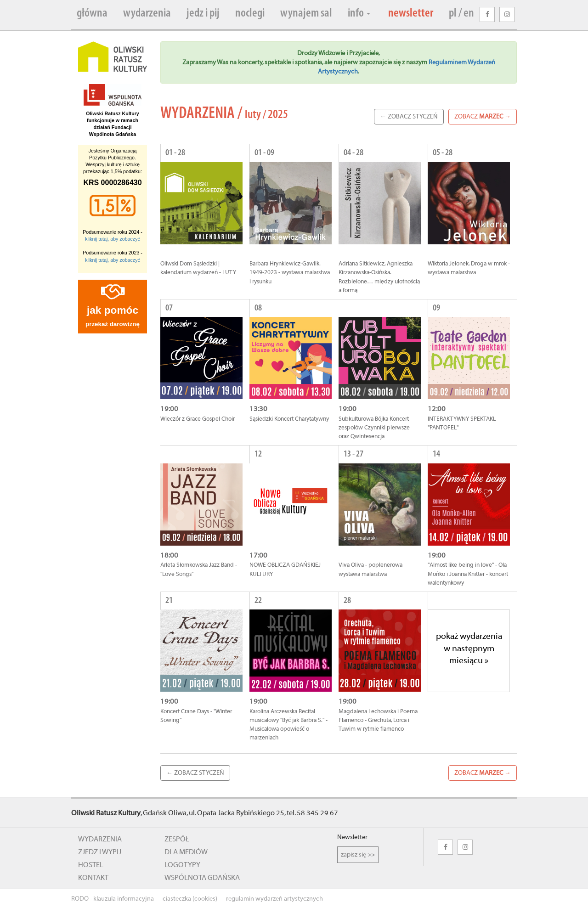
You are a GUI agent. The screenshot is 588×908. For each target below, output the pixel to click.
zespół (177, 839)
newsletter (411, 14)
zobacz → (483, 117)
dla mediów (186, 852)
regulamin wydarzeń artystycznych (274, 899)
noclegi (250, 14)
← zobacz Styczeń (409, 117)
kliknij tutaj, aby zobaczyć (113, 239)
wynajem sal (306, 14)
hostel (91, 865)
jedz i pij (203, 14)
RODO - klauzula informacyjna (113, 899)
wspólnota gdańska (202, 878)
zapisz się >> (358, 855)
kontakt (93, 878)
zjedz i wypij (100, 852)
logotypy (182, 865)
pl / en (461, 14)
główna (92, 14)
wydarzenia (147, 14)
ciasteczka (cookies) (190, 899)
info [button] (359, 14)
